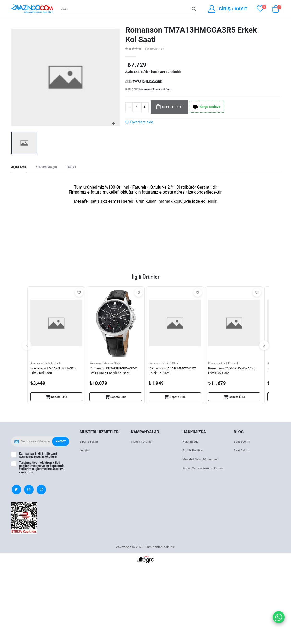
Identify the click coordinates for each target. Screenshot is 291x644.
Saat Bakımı (243, 452)
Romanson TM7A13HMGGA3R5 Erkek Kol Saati (191, 35)
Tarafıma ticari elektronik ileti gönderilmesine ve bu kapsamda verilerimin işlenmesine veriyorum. (42, 468)
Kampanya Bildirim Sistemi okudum (39, 456)
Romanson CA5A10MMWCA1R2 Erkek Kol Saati (174, 372)
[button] (276, 10)
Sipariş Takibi (90, 443)
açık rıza (58, 470)
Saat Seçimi (242, 443)
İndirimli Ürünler (143, 443)
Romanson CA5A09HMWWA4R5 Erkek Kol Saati (234, 372)
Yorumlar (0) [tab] (49, 168)
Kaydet (60, 443)
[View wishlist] (260, 9)
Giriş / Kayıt (233, 9)
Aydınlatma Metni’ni (33, 458)
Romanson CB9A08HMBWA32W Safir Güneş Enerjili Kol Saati (115, 372)
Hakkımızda (191, 443)
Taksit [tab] (75, 168)
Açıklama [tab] (20, 168)
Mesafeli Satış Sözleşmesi (202, 460)
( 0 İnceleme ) (156, 49)
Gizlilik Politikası (195, 452)
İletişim (85, 452)
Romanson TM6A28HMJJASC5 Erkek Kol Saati (55, 372)
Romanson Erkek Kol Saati (157, 89)
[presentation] (27, 346)
